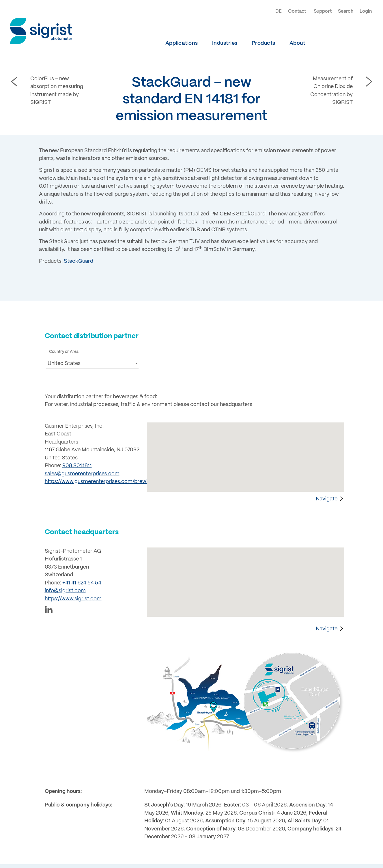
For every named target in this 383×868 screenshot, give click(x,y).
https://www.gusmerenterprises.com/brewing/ (100, 482)
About (297, 43)
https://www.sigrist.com (73, 599)
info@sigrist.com (65, 591)
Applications (182, 43)
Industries (225, 43)
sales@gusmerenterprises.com (82, 474)
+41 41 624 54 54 (82, 583)
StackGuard (79, 261)
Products (264, 43)
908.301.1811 (77, 466)
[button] (92, 363)
